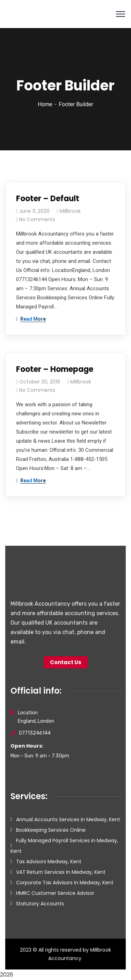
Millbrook (70, 211)
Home (45, 104)
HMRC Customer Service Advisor (55, 893)
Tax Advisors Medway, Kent (49, 862)
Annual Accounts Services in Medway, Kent (68, 819)
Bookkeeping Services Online (51, 830)
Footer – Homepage (55, 369)
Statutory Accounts (40, 904)
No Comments (37, 219)
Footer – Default (48, 199)
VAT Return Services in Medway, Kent (61, 872)
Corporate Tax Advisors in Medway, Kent (65, 883)
